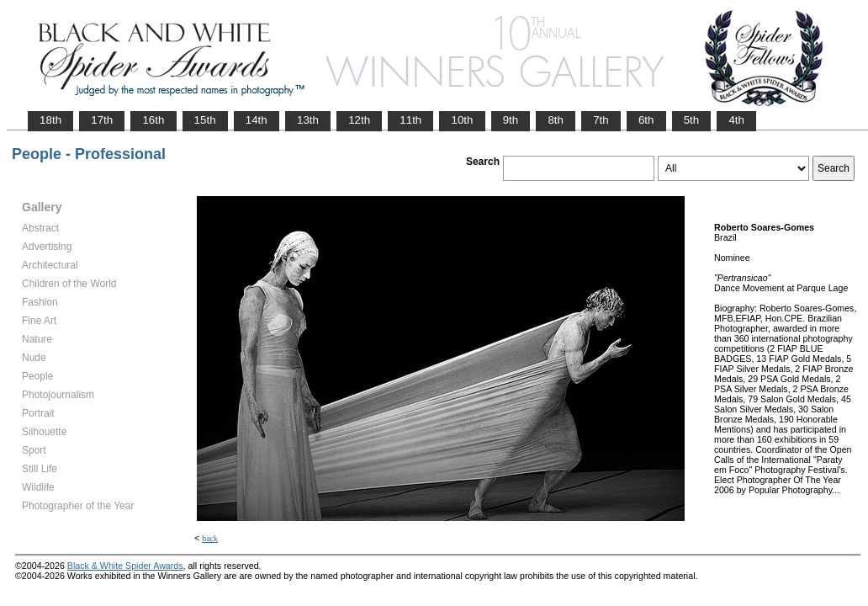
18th (50, 120)
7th (601, 120)
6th (646, 120)
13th (308, 120)
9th (511, 120)
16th (153, 120)
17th (102, 120)
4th (736, 120)
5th (692, 120)
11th (410, 120)
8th (556, 120)
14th (257, 120)
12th (359, 120)
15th (205, 120)
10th (462, 120)
